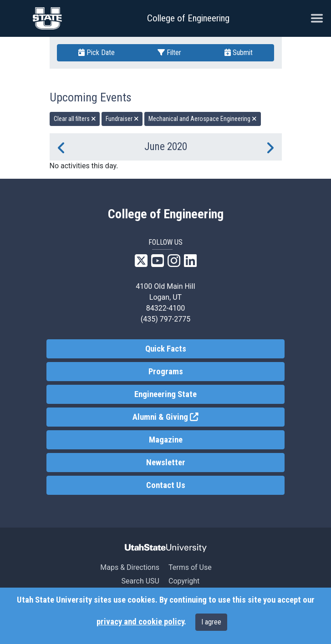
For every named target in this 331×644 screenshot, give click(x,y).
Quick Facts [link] (166, 349)
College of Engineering (188, 18)
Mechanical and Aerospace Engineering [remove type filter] (203, 119)
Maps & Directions (130, 567)
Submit (239, 53)
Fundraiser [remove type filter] (122, 119)
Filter (169, 53)
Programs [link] (166, 372)
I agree (211, 622)
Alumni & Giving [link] (199, 416)
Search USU (140, 581)
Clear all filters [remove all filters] (75, 119)
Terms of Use (190, 567)
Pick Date (97, 53)
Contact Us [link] (166, 485)
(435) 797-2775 (165, 319)
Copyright (184, 581)
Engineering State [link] (165, 394)
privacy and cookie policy (140, 622)
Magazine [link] (166, 440)
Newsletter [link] (166, 463)
